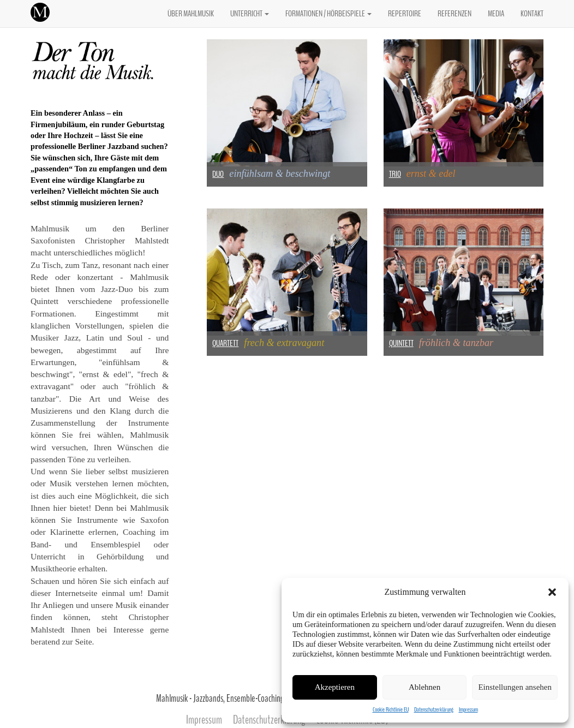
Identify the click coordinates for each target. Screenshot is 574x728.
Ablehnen (424, 687)
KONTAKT (532, 14)
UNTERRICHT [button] (250, 14)
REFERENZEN (455, 14)
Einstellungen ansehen (515, 687)
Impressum (468, 709)
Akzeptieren (335, 687)
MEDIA (496, 14)
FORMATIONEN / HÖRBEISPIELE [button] (328, 14)
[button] (552, 592)
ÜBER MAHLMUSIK (191, 14)
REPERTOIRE (405, 14)
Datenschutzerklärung (434, 709)
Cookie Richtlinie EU (391, 709)
